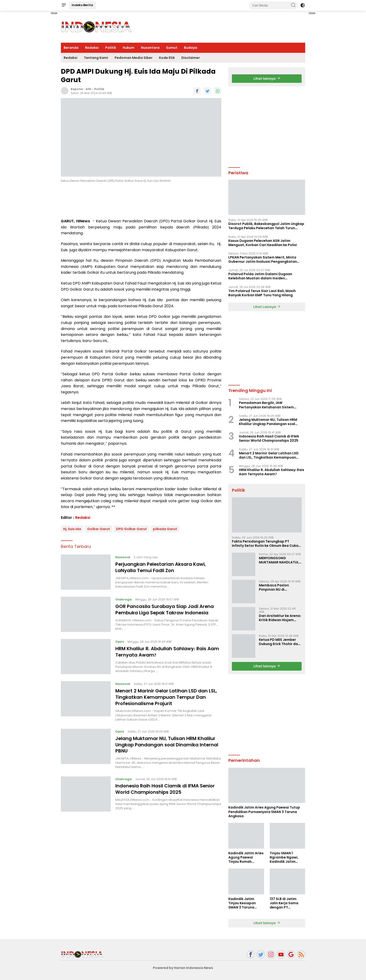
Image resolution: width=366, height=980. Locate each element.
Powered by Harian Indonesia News (183, 968)
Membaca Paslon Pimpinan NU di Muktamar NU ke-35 (276, 587)
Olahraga (124, 599)
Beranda (71, 48)
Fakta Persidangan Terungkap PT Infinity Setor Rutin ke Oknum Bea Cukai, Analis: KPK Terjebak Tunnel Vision (266, 543)
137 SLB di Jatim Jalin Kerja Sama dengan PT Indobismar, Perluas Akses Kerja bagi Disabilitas (287, 903)
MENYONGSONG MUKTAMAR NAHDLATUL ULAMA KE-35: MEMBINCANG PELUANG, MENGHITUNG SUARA (279, 560)
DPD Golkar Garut (131, 529)
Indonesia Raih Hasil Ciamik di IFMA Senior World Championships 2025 (165, 788)
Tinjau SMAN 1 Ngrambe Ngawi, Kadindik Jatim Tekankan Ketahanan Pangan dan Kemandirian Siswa (286, 857)
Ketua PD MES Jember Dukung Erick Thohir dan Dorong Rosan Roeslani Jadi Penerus (279, 642)
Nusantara (150, 48)
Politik (111, 48)
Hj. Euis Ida (72, 529)
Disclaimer (191, 58)
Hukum (128, 48)
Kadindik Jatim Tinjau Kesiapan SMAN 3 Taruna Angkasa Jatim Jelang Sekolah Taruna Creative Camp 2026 (242, 903)
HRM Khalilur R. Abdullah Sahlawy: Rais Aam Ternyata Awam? (167, 652)
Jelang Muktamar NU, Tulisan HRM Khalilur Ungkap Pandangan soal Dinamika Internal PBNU (167, 744)
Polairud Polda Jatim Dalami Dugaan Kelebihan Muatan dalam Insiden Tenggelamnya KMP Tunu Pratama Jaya (263, 276)
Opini (120, 642)
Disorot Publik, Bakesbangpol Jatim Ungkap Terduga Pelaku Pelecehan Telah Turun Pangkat (266, 226)
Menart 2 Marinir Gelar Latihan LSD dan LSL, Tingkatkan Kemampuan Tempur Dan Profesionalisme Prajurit (166, 697)
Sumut (172, 48)
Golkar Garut (99, 529)
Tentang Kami (96, 58)
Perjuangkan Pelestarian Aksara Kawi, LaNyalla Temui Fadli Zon (161, 567)
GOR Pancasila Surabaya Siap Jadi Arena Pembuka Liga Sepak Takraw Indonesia (165, 609)
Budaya (191, 48)
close (54, 13)
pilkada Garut (165, 529)
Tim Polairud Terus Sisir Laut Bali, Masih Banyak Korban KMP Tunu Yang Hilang (262, 293)
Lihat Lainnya (267, 307)
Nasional (123, 557)
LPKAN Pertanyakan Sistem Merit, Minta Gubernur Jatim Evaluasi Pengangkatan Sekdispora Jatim (263, 259)
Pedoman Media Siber (134, 58)
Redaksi (92, 48)
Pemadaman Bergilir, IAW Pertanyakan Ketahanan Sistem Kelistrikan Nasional (266, 405)
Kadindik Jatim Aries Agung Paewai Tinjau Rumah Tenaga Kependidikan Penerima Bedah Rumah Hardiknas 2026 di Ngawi (246, 857)
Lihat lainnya (267, 79)
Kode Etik (167, 58)
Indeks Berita (82, 5)
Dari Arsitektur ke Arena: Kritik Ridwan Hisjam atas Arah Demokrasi (280, 618)
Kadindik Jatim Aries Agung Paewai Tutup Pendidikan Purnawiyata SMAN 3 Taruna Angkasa (264, 812)
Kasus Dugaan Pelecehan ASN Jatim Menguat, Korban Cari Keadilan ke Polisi (263, 243)
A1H (88, 89)
